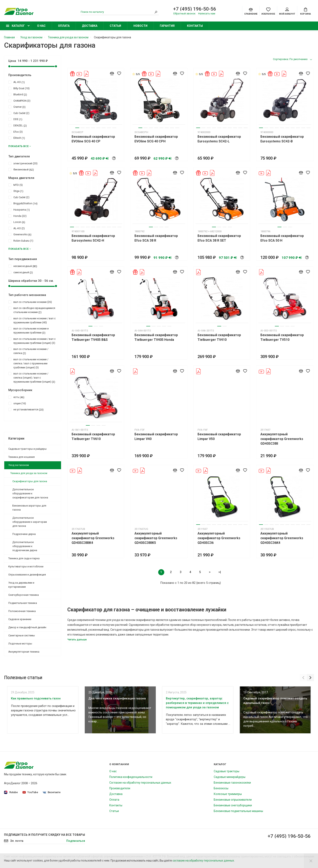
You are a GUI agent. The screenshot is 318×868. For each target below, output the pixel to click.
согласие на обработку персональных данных (203, 860)
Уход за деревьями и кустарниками (21, 585)
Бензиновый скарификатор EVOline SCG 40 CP (93, 139)
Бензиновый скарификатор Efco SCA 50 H (282, 238)
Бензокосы (221, 788)
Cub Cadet (19, 113)
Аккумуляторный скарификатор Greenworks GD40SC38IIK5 (156, 538)
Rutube (11, 792)
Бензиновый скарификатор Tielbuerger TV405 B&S (93, 337)
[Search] (156, 12)
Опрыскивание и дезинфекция (27, 575)
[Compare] (251, 11)
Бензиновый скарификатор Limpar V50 (219, 437)
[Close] (311, 861)
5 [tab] (98, 128)
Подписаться (76, 841)
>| (220, 572)
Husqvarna (19, 210)
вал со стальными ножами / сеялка (28, 351)
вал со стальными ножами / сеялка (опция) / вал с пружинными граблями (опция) (32, 378)
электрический (23, 163)
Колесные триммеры (228, 794)
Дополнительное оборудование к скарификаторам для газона (30, 493)
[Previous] (303, 678)
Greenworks (20, 234)
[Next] (310, 678)
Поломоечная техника (22, 611)
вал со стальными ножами (30, 302)
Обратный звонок (184, 13)
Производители (120, 788)
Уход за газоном (19, 465)
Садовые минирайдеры (230, 777)
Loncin (17, 222)
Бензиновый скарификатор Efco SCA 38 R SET (219, 238)
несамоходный (23, 266)
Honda (17, 216)
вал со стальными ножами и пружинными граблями (28, 330)
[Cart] (306, 11)
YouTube (30, 792)
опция (17, 403)
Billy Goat (19, 88)
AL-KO (17, 82)
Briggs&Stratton (23, 203)
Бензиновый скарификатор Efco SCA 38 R (156, 238)
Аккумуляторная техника (24, 652)
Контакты (195, 26)
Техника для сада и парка (24, 558)
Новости (140, 26)
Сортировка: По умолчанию (290, 59)
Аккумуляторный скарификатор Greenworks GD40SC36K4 (282, 538)
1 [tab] (77, 128)
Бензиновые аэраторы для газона (29, 508)
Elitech (17, 138)
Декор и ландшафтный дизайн (27, 627)
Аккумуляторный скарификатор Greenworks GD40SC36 (219, 538)
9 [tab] (240, 128)
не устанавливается (26, 409)
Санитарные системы (22, 635)
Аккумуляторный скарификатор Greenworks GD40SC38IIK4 (93, 538)
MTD (16, 185)
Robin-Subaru (21, 241)
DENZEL (18, 125)
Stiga (16, 191)
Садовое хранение (20, 619)
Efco (16, 132)
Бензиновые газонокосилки (232, 783)
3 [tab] (88, 128)
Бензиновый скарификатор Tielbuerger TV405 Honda (156, 337)
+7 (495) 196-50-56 (195, 9)
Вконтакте (52, 792)
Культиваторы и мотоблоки (26, 566)
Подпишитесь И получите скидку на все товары (45, 835)
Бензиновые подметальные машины (238, 811)
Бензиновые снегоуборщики (233, 805)
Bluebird (18, 94)
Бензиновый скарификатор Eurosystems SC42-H (93, 238)
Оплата (64, 26)
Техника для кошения (21, 457)
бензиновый (21, 169)
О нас (41, 26)
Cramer (17, 107)
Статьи (115, 26)
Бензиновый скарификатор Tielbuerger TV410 (219, 337)
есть (16, 397)
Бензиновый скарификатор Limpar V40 (156, 437)
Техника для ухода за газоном (29, 473)
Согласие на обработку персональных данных (140, 783)
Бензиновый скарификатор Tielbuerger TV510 (282, 337)
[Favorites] (268, 11)
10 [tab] (246, 128)
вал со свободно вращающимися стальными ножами (32, 310)
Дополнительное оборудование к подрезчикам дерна (25, 546)
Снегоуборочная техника (24, 595)
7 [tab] (109, 128)
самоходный (21, 272)
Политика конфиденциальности (131, 777)
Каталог (15, 26)
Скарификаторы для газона (30, 481)
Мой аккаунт (287, 11)
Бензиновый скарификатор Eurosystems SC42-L (219, 139)
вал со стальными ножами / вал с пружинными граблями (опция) (32, 341)
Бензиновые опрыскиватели (233, 800)
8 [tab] (114, 128)
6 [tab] (104, 128)
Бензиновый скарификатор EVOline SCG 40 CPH (156, 139)
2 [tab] (83, 128)
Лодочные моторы (20, 644)
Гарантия (167, 26)
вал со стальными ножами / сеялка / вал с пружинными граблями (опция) (28, 363)
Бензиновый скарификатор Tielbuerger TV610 (93, 437)
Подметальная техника (23, 603)
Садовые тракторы (227, 771)
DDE (15, 119)
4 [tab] (93, 128)
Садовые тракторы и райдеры (27, 449)
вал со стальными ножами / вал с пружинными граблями (32, 320)
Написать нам (207, 13)
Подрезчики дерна (24, 534)
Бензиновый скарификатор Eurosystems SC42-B (282, 139)
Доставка (90, 26)
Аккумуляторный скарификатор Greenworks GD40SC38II (282, 439)
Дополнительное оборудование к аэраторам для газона (30, 522)
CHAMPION (19, 101)
